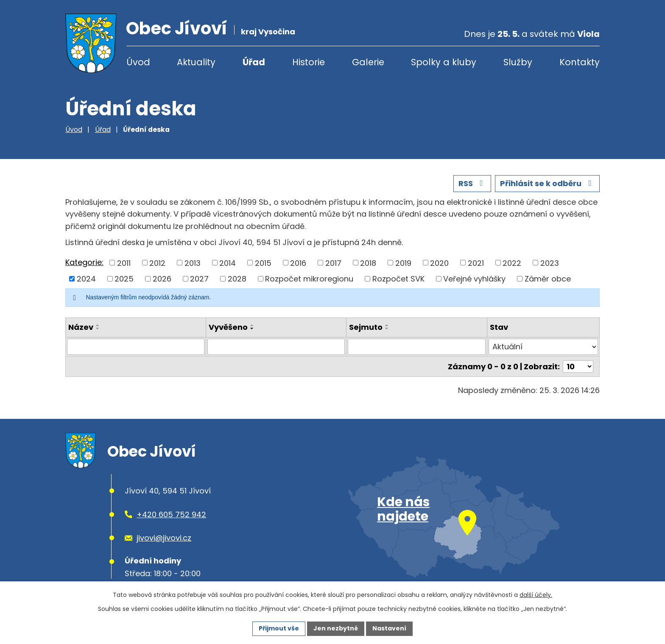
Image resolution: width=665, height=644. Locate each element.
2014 (228, 263)
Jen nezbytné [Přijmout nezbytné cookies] (336, 628)
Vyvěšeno (228, 327)
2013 (193, 263)
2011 (124, 263)
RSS (472, 183)
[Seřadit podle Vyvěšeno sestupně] (252, 329)
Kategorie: (84, 262)
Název (81, 327)
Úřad (254, 62)
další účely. (536, 595)
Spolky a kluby (444, 62)
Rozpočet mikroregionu (309, 279)
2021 (476, 263)
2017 (333, 263)
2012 (157, 263)
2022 (512, 263)
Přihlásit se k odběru (548, 183)
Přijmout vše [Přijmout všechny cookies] (279, 628)
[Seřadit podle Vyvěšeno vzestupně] (252, 325)
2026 (162, 279)
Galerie (368, 62)
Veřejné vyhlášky (474, 279)
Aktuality (196, 62)
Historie (309, 62)
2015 (263, 263)
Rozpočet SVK (398, 279)
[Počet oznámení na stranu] (578, 367)
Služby (518, 62)
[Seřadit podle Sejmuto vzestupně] (387, 325)
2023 (550, 263)
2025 (124, 279)
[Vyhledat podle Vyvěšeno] (276, 347)
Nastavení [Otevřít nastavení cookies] (389, 628)
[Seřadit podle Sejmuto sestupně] (387, 329)
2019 (403, 263)
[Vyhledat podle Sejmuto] (416, 347)
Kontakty (580, 62)
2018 (368, 263)
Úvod (138, 62)
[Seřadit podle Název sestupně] (98, 329)
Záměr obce (548, 279)
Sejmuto (366, 327)
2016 (298, 263)
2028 (237, 279)
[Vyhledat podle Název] (136, 347)
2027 (199, 279)
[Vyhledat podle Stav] (543, 347)
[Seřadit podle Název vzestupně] (98, 325)
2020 (439, 263)
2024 (86, 279)
